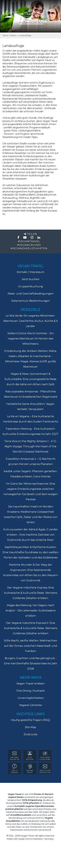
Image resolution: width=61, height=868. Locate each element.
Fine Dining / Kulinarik (31, 691)
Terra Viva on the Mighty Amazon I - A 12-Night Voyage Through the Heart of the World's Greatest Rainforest (31, 446)
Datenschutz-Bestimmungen (30, 301)
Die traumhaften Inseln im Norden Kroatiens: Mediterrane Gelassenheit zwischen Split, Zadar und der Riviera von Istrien (31, 514)
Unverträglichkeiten (31, 698)
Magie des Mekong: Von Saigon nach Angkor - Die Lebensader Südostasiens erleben (30, 611)
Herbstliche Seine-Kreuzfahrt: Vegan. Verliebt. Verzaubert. (30, 407)
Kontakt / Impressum (30, 272)
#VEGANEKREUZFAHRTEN (29, 248)
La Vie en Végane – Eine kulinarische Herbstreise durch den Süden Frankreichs (30, 419)
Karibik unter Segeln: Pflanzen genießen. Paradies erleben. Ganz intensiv (30, 474)
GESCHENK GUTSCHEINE (45, 756)
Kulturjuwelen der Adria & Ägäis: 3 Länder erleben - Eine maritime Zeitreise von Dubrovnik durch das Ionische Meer (31, 535)
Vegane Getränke (30, 705)
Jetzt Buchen (30, 756)
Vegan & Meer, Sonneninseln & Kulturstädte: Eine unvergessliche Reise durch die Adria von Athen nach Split (30, 379)
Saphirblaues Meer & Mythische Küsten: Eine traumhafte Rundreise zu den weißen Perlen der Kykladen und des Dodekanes (30, 552)
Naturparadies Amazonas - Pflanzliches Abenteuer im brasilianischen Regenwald (31, 394)
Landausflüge (25, 35)
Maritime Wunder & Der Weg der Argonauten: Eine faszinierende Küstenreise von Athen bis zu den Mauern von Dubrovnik (30, 573)
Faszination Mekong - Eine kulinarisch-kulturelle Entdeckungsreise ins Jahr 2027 (30, 431)
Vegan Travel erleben (30, 684)
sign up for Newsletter (45, 769)
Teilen (30, 234)
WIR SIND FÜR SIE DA (14, 756)
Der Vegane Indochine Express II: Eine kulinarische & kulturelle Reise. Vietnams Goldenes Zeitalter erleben (31, 628)
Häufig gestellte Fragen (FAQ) (30, 720)
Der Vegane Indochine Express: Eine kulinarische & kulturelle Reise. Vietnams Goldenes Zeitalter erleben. (31, 593)
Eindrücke (31, 734)
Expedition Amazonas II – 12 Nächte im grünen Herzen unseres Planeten (31, 461)
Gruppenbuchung (31, 286)
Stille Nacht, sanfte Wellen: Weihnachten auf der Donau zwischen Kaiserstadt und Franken (31, 646)
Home (6, 35)
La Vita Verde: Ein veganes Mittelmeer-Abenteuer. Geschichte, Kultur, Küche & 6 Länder (30, 321)
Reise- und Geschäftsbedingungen (30, 294)
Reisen (14, 35)
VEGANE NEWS (30, 769)
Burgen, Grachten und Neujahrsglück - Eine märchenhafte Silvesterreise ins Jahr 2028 (31, 663)
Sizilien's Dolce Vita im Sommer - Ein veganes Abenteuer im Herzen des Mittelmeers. (31, 339)
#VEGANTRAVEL (29, 241)
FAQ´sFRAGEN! (14, 769)
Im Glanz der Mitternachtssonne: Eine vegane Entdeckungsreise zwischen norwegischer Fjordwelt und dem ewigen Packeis (31, 492)
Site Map (30, 727)
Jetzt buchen (30, 279)
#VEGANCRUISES (29, 245)
